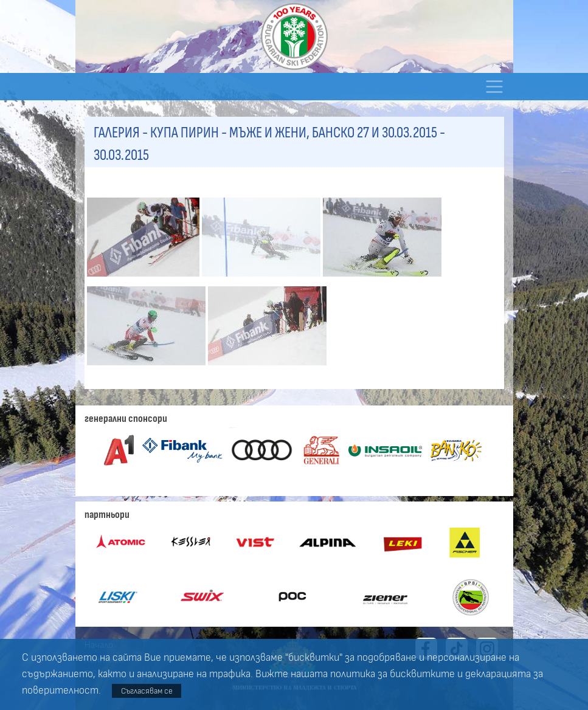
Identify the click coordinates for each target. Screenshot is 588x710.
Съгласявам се (147, 691)
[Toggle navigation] (495, 87)
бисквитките (422, 674)
